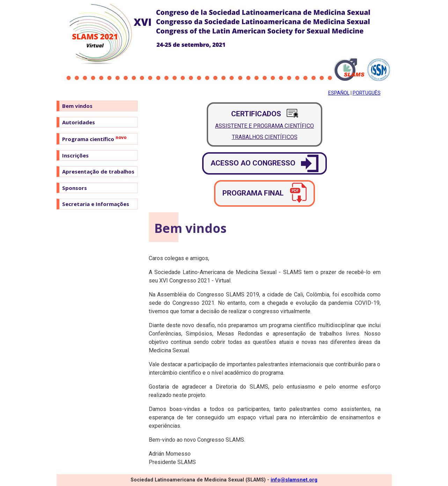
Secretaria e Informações (96, 204)
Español (339, 93)
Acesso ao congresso (265, 163)
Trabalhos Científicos (265, 137)
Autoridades (79, 122)
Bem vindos (77, 106)
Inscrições (75, 155)
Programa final (265, 193)
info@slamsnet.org (294, 480)
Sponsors (75, 188)
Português (367, 93)
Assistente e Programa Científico (265, 126)
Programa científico (94, 138)
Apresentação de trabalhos (98, 171)
